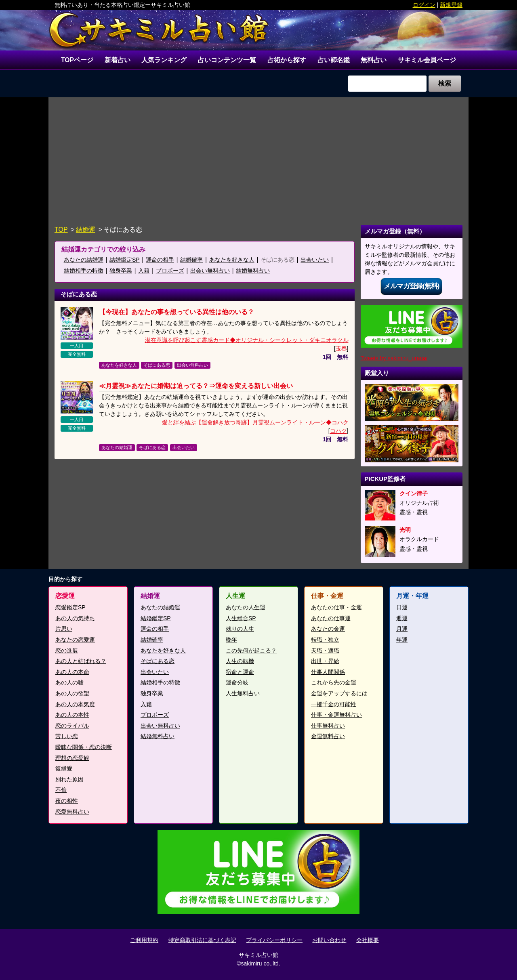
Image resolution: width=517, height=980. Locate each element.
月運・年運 (412, 596)
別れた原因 (69, 779)
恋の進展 (67, 651)
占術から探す (287, 60)
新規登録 (451, 5)
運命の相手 (160, 260)
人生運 (235, 596)
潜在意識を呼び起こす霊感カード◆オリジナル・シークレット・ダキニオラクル (247, 340)
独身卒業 (121, 271)
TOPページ (77, 60)
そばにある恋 (277, 260)
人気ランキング (164, 60)
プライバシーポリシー (274, 940)
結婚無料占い (253, 271)
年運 (402, 640)
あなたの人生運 (246, 608)
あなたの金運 (328, 629)
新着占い (118, 60)
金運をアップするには (339, 694)
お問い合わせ (329, 940)
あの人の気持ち (75, 619)
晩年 (231, 640)
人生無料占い (243, 694)
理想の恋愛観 (72, 758)
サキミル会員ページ (427, 60)
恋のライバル (72, 726)
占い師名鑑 (334, 60)
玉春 (341, 349)
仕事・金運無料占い (336, 715)
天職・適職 (325, 651)
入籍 (144, 271)
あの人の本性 (72, 715)
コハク (338, 431)
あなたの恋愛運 (75, 640)
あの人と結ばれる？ (81, 661)
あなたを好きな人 (232, 260)
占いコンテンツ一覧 (227, 60)
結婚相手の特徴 (84, 271)
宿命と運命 (240, 672)
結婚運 (86, 230)
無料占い (374, 60)
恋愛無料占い (72, 812)
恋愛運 (65, 596)
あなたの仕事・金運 (336, 608)
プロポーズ (170, 271)
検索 (445, 84)
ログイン (424, 5)
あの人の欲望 (72, 694)
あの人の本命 (72, 672)
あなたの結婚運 (84, 260)
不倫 (61, 790)
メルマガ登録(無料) (411, 286)
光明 (405, 530)
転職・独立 (325, 640)
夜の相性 (67, 801)
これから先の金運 (334, 683)
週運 (402, 619)
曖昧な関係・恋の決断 (84, 747)
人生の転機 (240, 661)
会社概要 (368, 940)
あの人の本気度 (75, 704)
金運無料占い (328, 737)
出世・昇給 (325, 661)
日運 (402, 608)
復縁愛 (64, 769)
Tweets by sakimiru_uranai (394, 359)
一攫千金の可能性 (334, 704)
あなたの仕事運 (331, 619)
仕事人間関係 (328, 672)
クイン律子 (414, 493)
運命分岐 (237, 683)
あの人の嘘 (69, 683)
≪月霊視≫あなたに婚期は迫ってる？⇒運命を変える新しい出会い (196, 386)
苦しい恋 (67, 737)
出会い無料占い (210, 271)
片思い (64, 629)
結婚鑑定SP (125, 260)
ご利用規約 (144, 940)
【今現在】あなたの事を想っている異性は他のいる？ (177, 312)
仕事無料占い (328, 726)
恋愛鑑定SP (70, 608)
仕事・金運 (327, 596)
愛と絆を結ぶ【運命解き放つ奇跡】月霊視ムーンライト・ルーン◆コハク (255, 423)
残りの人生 (240, 629)
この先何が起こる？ (251, 651)
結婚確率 (191, 260)
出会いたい (315, 260)
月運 (402, 629)
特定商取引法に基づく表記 (202, 940)
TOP (61, 230)
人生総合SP (241, 619)
